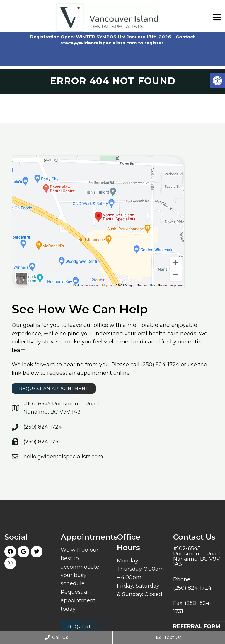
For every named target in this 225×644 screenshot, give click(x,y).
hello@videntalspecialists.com (63, 457)
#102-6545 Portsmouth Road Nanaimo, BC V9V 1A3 (197, 556)
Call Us (56, 637)
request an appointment (54, 389)
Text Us (169, 637)
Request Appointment (86, 630)
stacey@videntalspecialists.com (99, 43)
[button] (217, 81)
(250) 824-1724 (160, 365)
